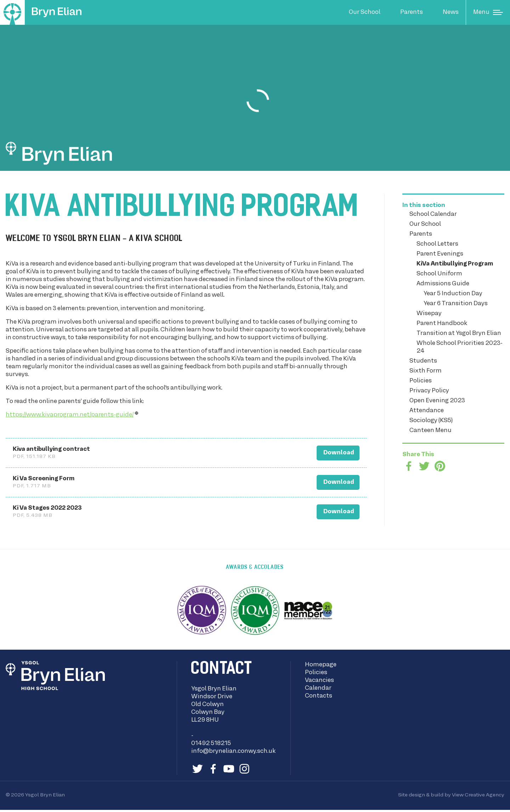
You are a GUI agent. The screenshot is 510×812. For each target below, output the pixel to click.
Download (331, 452)
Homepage (321, 667)
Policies (421, 381)
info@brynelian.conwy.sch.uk (233, 754)
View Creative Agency (478, 797)
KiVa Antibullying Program (455, 264)
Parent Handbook (442, 324)
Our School (365, 12)
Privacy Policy (429, 391)
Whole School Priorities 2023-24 (460, 347)
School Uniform (439, 274)
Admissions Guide (443, 284)
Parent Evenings (440, 254)
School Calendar (433, 214)
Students (423, 361)
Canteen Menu (430, 431)
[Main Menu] (488, 12)
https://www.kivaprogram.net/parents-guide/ (70, 415)
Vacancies (319, 683)
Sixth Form (426, 371)
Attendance (427, 411)
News (451, 12)
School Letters (437, 244)
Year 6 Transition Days (456, 304)
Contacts (319, 698)
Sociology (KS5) (431, 421)
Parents (412, 12)
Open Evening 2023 (437, 401)
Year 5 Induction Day (453, 294)
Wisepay (429, 314)
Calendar (318, 690)
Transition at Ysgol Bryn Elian (459, 334)
